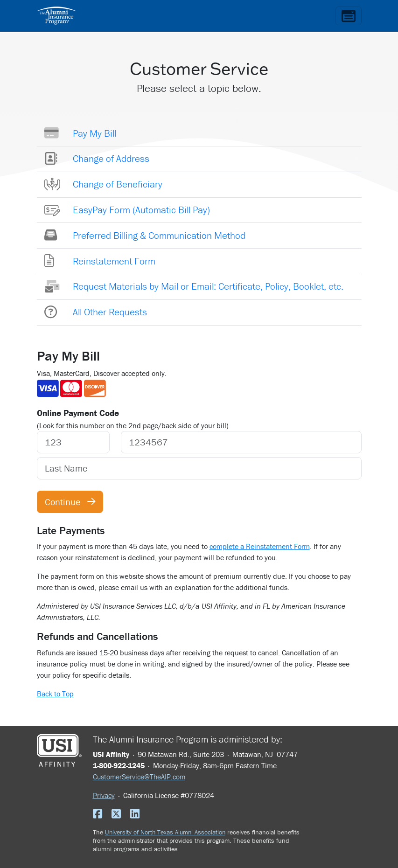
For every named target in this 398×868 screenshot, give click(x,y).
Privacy (104, 795)
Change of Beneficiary (118, 184)
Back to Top (55, 694)
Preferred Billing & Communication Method (159, 236)
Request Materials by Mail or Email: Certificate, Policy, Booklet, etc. (208, 286)
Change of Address (111, 159)
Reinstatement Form (114, 261)
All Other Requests (110, 312)
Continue (70, 502)
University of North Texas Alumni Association (165, 832)
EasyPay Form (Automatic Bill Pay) (141, 210)
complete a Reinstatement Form (260, 546)
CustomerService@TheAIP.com (139, 777)
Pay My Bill (94, 133)
